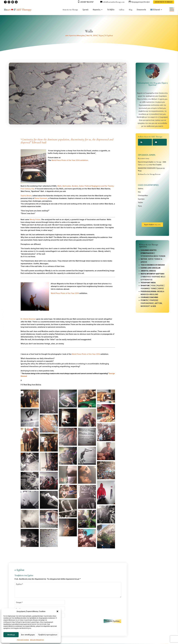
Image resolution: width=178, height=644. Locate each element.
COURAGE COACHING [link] (149, 297)
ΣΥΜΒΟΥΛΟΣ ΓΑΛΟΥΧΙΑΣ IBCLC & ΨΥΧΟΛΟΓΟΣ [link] (153, 277)
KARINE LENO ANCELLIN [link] (150, 268)
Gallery (122, 10)
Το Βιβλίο (111, 10)
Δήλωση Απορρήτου (37, 640)
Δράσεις (141, 189)
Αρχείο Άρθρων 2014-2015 (152, 225)
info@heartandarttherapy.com (114, 2)
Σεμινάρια (141, 199)
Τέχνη (101, 36)
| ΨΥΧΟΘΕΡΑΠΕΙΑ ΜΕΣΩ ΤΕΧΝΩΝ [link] (153, 253)
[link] (148, 283)
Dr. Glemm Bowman (28, 319)
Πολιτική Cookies (23, 640)
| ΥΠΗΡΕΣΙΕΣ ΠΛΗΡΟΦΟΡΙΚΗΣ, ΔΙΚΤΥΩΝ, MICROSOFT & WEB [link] (151, 303)
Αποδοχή (11, 635)
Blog (131, 10)
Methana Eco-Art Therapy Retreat (149, 174)
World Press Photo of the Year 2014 (65, 293)
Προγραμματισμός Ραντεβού (141, 2)
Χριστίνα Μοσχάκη (77, 36)
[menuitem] (156, 10)
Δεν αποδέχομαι (28, 635)
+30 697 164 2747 (87, 2)
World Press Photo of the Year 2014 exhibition (70, 160)
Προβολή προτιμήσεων (48, 635)
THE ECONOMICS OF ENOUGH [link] (153, 265)
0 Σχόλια (109, 36)
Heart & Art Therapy (70, 10)
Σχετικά (85, 10)
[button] (57, 611)
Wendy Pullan (35, 219)
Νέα (139, 192)
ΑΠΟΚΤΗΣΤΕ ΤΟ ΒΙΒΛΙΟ (164, 2)
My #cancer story (144, 158)
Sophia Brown (26, 196)
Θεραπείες (97, 10)
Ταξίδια (140, 202)
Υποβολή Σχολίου (112, 621)
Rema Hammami (41, 198)
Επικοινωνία (141, 10)
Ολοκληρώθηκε (143, 195)
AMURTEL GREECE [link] (148, 271)
